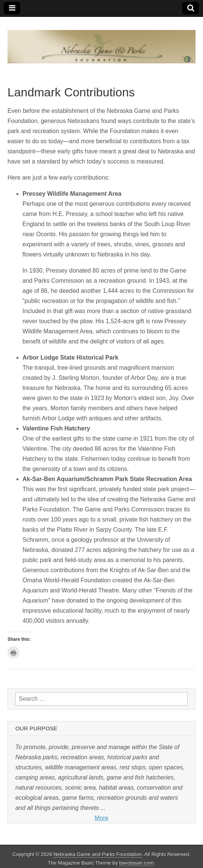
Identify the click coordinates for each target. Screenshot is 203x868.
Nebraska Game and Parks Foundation (98, 854)
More (101, 818)
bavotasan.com (136, 863)
